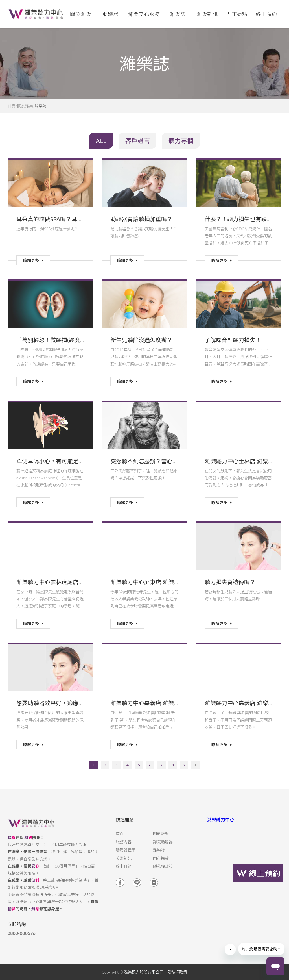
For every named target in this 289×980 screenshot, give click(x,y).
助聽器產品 (126, 855)
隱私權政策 (163, 871)
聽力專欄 (181, 141)
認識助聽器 (163, 846)
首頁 (12, 106)
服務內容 (124, 846)
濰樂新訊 (207, 14)
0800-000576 (22, 938)
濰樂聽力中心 (221, 824)
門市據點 (161, 863)
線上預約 (267, 14)
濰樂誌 (159, 855)
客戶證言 (137, 141)
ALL (101, 141)
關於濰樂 (25, 106)
